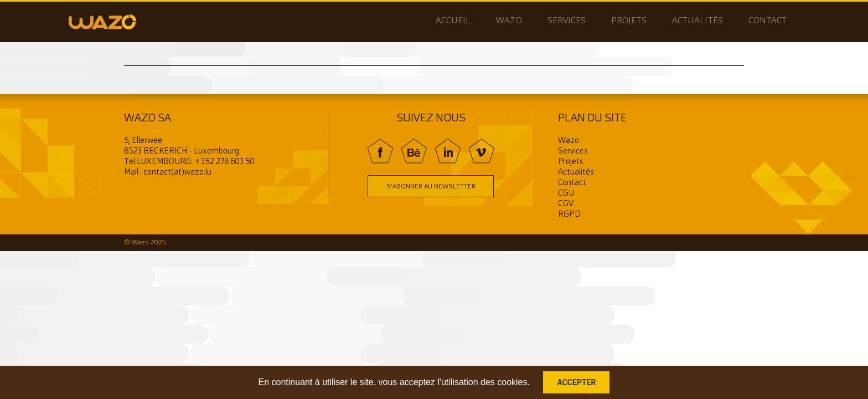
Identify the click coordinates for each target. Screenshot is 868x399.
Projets (629, 21)
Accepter (576, 382)
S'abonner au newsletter (431, 187)
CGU (566, 194)
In (448, 151)
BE (414, 151)
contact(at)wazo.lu (177, 173)
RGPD (569, 215)
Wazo (509, 21)
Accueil (453, 21)
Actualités (697, 21)
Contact (768, 21)
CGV (566, 204)
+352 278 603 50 (224, 162)
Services (567, 21)
